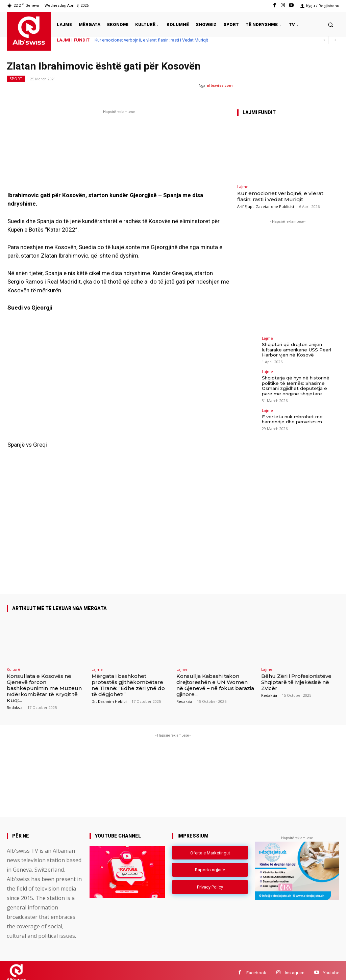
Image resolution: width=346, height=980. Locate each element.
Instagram (295, 968)
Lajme (243, 187)
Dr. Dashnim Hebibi (109, 696)
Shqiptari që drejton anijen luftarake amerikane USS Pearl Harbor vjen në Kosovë (296, 350)
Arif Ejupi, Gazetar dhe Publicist (266, 206)
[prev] (324, 40)
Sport (16, 79)
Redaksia (15, 702)
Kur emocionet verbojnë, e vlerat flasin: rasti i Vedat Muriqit (151, 40)
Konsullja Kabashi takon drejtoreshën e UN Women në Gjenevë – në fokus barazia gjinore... (215, 680)
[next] (335, 40)
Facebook (256, 968)
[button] (331, 24)
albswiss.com (219, 85)
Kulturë (14, 664)
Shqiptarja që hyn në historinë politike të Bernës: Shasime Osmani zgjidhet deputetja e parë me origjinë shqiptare (296, 386)
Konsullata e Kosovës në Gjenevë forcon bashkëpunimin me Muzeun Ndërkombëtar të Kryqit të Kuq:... (44, 683)
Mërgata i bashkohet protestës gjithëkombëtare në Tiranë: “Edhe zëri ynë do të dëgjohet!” (128, 680)
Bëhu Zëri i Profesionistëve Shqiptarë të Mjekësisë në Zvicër (296, 677)
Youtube (331, 968)
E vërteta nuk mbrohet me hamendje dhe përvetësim (292, 419)
